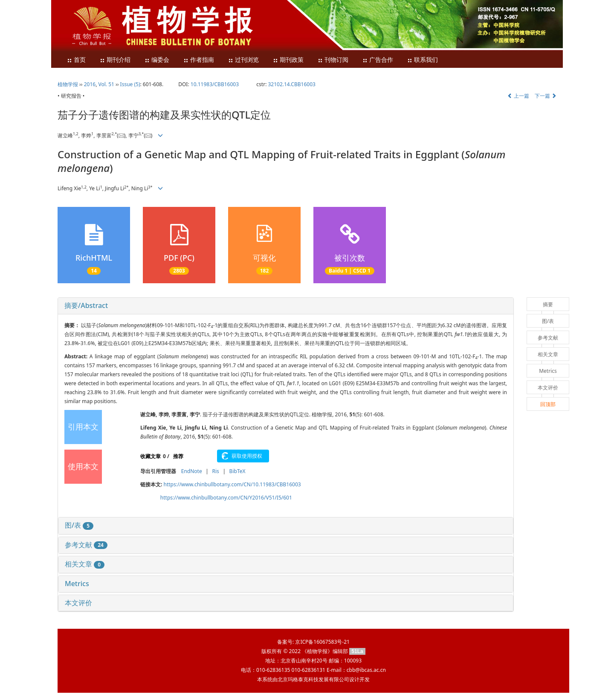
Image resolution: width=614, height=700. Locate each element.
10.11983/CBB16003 (215, 84)
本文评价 (78, 603)
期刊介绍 (115, 60)
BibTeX (237, 471)
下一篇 (546, 96)
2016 (90, 84)
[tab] (286, 306)
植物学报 (68, 84)
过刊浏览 (243, 60)
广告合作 (378, 60)
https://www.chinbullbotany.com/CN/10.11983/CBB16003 (232, 484)
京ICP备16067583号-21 (322, 642)
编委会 (157, 60)
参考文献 (86, 545)
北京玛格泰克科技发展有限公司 (313, 679)
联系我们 (423, 60)
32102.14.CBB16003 (291, 84)
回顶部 (548, 404)
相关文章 (85, 564)
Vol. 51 (106, 84)
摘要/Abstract (86, 305)
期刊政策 (288, 60)
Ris (215, 471)
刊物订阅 (333, 60)
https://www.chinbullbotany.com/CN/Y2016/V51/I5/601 (226, 498)
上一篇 (518, 96)
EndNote (192, 471)
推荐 (178, 456)
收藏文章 (151, 456)
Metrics (77, 584)
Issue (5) (130, 84)
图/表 (79, 525)
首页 (76, 60)
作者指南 (199, 60)
